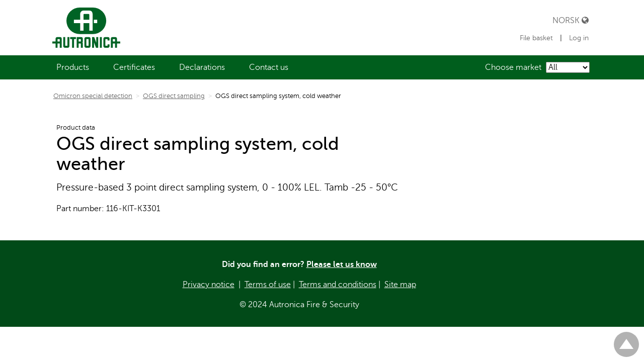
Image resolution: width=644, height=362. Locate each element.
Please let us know (342, 264)
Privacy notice (209, 285)
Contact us (269, 67)
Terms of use (268, 285)
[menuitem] (73, 67)
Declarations (202, 67)
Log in (579, 38)
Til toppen (626, 340)
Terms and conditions (338, 285)
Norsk (571, 20)
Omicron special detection (93, 96)
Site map (400, 285)
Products (73, 67)
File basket (537, 38)
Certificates (134, 67)
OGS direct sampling (174, 96)
